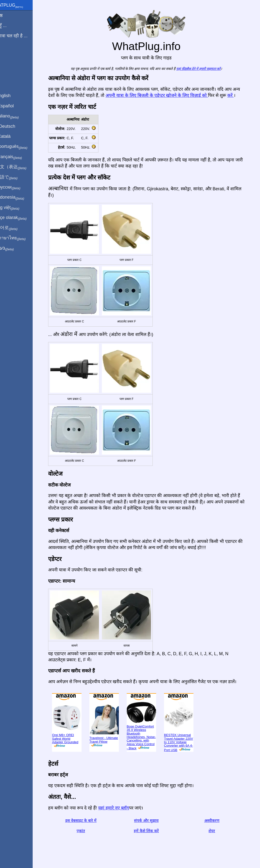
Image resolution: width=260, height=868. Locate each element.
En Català (12, 136)
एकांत (87, 831)
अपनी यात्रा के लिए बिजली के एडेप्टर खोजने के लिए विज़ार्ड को (163, 95)
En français (18, 157)
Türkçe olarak (21, 218)
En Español (14, 106)
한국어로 (16, 228)
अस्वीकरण (218, 821)
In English (12, 96)
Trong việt (17, 208)
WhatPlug (19, 6)
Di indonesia (19, 197)
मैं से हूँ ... (10, 26)
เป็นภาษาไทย (20, 238)
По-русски (17, 187)
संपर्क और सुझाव (152, 821)
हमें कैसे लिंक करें (152, 831)
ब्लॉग (7, 54)
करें (236, 95)
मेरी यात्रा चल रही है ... (21, 36)
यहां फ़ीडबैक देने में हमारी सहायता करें (204, 69)
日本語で (16, 177)
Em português (21, 147)
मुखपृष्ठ (8, 15)
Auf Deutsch (15, 126)
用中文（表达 (20, 167)
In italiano (17, 116)
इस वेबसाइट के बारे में (87, 821)
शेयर (218, 831)
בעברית (14, 248)
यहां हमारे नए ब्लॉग (120, 808)
